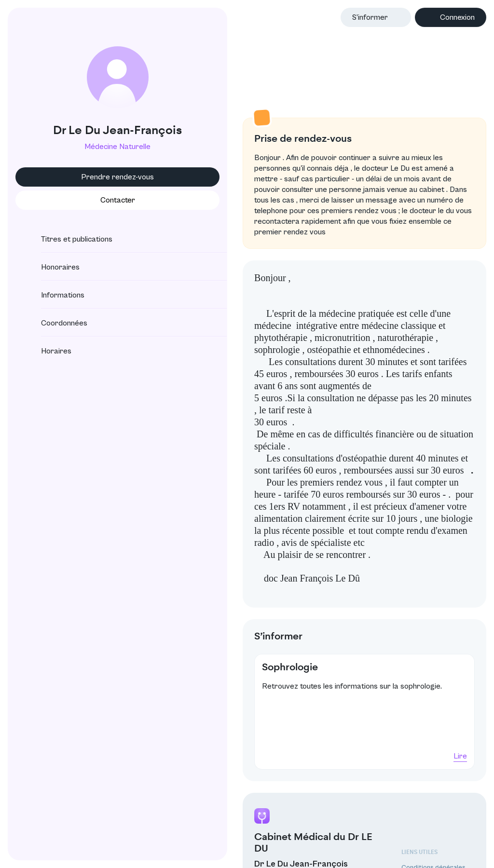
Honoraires (52, 267)
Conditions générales (433, 800)
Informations (54, 295)
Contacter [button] (85, 200)
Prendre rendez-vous (85, 177)
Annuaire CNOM (425, 840)
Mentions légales (426, 827)
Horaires (48, 351)
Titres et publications (68, 239)
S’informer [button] (370, 17)
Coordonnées (55, 323)
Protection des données (438, 814)
